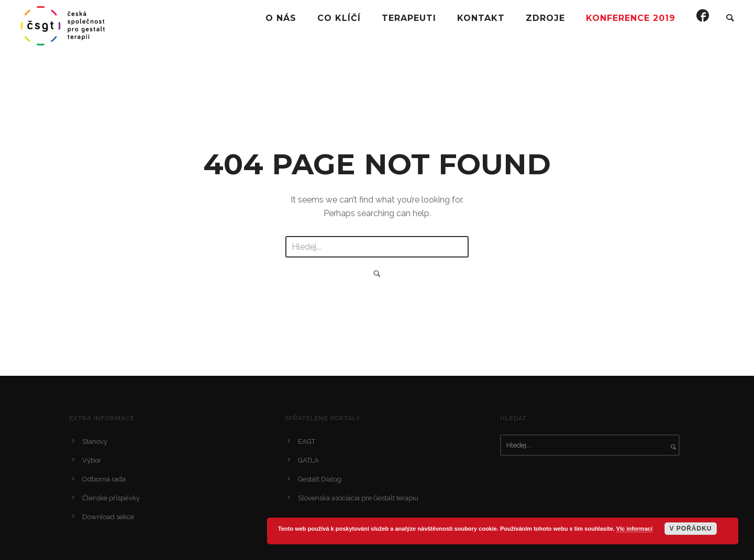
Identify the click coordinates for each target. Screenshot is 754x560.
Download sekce (108, 517)
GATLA (308, 460)
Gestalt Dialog (320, 479)
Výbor (92, 460)
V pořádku (690, 529)
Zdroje (545, 18)
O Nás (281, 18)
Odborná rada (104, 479)
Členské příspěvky (111, 498)
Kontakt (481, 18)
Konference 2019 (631, 18)
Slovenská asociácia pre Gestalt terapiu (358, 498)
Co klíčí (339, 18)
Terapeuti (409, 18)
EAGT (307, 441)
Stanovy (95, 441)
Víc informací (634, 529)
